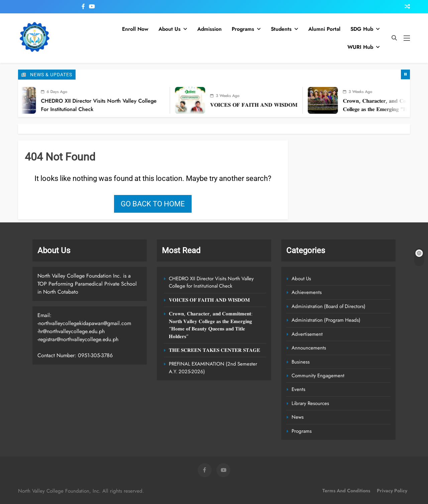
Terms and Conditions (346, 491)
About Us (170, 29)
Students (281, 29)
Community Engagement (318, 376)
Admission (209, 29)
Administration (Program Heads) (326, 320)
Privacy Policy (392, 491)
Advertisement (307, 334)
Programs (243, 29)
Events (298, 389)
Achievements (307, 292)
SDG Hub (362, 29)
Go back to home (153, 204)
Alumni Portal (324, 29)
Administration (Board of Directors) (329, 306)
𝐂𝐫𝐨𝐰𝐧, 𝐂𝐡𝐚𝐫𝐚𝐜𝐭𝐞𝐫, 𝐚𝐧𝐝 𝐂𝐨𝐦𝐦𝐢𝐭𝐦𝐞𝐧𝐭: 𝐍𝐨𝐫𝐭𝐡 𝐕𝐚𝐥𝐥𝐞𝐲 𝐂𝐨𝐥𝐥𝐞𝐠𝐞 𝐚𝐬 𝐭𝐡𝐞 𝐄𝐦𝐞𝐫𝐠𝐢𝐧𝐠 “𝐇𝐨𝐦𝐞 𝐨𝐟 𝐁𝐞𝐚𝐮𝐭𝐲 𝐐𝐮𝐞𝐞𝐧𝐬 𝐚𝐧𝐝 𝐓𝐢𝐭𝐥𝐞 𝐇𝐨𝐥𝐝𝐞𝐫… (211, 325)
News (298, 417)
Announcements (309, 348)
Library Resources (310, 403)
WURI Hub (360, 47)
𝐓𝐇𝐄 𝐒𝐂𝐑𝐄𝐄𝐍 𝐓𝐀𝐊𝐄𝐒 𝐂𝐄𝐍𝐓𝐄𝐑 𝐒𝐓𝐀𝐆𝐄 (215, 350)
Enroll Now (135, 29)
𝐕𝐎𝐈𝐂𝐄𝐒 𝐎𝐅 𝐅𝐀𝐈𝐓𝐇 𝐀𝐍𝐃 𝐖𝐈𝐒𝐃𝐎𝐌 (267, 105)
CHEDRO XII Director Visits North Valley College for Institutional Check (211, 282)
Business (301, 362)
